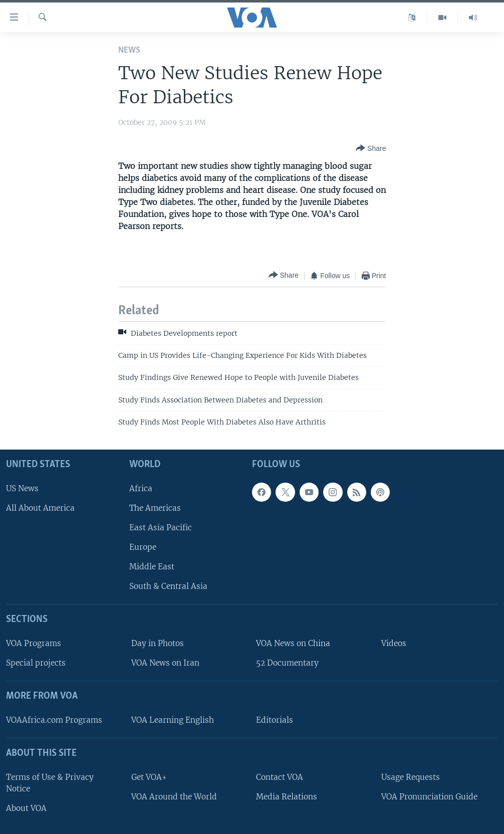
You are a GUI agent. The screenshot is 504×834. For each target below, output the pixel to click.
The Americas (155, 507)
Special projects (36, 663)
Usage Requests (411, 777)
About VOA (26, 808)
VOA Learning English (173, 720)
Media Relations (287, 796)
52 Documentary (287, 663)
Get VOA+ (149, 777)
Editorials (275, 720)
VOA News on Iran (165, 663)
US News (22, 488)
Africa (141, 488)
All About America (40, 507)
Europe (143, 547)
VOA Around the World (174, 796)
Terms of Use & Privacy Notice (50, 782)
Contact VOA (280, 777)
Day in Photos (158, 643)
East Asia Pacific (161, 528)
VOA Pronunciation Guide (429, 796)
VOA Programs (34, 643)
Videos (394, 643)
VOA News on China (293, 643)
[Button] (371, 148)
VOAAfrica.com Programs (54, 720)
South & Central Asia (168, 586)
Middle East (152, 567)
